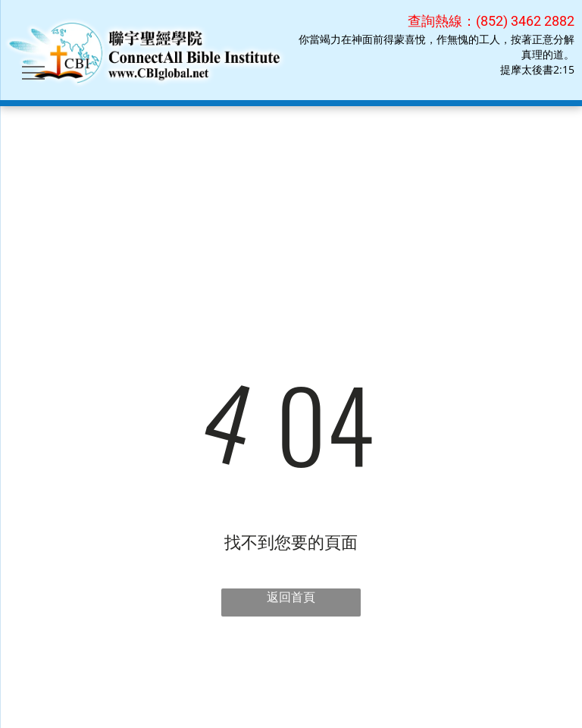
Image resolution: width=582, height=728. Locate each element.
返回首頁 (291, 597)
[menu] (33, 73)
